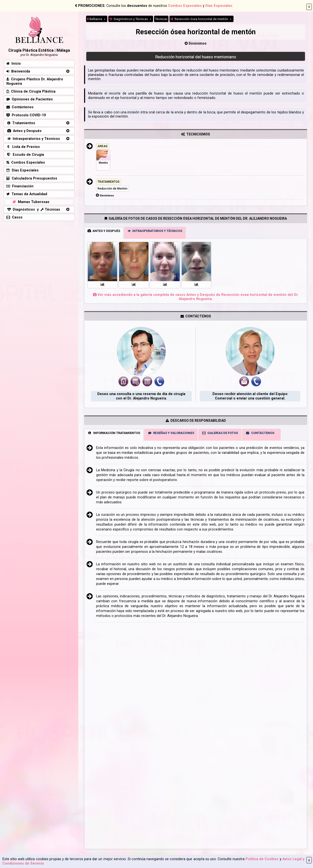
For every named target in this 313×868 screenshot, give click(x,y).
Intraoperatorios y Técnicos (33, 139)
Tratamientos (21, 123)
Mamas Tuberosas (30, 202)
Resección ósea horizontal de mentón (200, 19)
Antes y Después (24, 131)
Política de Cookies (262, 859)
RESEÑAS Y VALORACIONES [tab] (171, 433)
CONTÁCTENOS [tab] (260, 433)
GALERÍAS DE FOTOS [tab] (220, 433)
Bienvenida (18, 71)
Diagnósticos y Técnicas (129, 19)
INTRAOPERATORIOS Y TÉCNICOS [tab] (155, 231)
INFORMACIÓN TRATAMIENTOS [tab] (114, 433)
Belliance (95, 19)
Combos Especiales (185, 6)
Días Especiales (219, 6)
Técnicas (161, 19)
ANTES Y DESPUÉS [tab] (104, 231)
